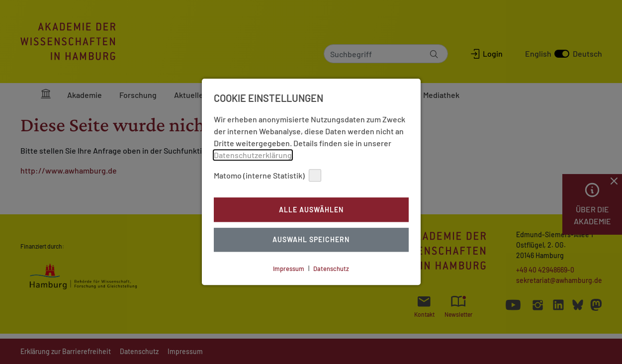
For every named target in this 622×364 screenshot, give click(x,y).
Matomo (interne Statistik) (267, 175)
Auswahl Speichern (311, 240)
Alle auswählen (311, 210)
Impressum (289, 269)
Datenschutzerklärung (253, 155)
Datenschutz (331, 269)
